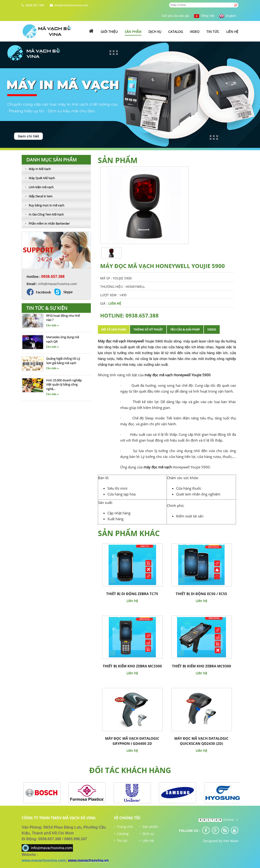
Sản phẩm (133, 32)
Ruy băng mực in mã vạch (43, 205)
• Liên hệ (147, 841)
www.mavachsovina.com (44, 860)
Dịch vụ (155, 32)
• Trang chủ (123, 827)
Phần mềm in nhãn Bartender (46, 223)
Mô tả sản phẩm (114, 329)
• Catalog (121, 834)
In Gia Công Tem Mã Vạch (43, 214)
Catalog (176, 32)
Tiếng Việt (204, 16)
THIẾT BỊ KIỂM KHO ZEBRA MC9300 (202, 666)
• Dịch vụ (147, 834)
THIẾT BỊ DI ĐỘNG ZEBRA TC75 (132, 594)
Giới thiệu (109, 32)
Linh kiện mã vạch (38, 187)
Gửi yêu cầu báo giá (176, 16)
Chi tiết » (52, 327)
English (227, 16)
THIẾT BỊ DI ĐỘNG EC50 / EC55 (201, 594)
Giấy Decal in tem (37, 196)
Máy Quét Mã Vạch (38, 178)
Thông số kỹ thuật (148, 329)
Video (195, 32)
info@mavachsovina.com (71, 5)
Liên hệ (232, 32)
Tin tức (213, 32)
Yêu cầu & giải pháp (185, 329)
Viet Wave (231, 841)
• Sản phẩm (149, 827)
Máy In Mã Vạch (36, 169)
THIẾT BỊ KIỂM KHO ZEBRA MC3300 (132, 666)
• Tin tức (121, 841)
